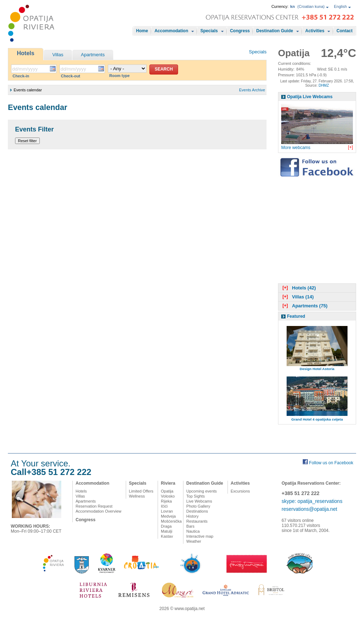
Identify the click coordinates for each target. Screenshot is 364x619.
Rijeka (166, 501)
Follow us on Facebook (331, 463)
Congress (240, 31)
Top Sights (195, 496)
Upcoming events (202, 491)
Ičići (164, 506)
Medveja (168, 516)
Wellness (137, 496)
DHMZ (324, 85)
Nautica (193, 531)
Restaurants (197, 521)
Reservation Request (94, 506)
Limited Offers (141, 491)
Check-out (71, 76)
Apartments (93, 55)
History (192, 516)
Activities (315, 31)
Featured (296, 316)
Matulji (167, 531)
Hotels (26, 53)
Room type (119, 76)
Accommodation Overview (99, 511)
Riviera (168, 483)
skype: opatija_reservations (312, 501)
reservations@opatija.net (309, 509)
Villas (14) (297, 297)
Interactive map (200, 536)
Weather (194, 541)
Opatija (167, 491)
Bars (190, 526)
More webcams (296, 148)
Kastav (167, 536)
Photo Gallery (198, 506)
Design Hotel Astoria (317, 369)
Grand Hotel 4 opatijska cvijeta (317, 419)
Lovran (167, 511)
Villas (58, 55)
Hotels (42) (298, 288)
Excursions (240, 491)
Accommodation (171, 31)
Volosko (168, 496)
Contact (344, 31)
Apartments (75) (304, 306)
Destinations (197, 511)
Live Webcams (199, 501)
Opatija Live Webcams (310, 97)
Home (142, 31)
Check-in (21, 76)
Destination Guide (275, 31)
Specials (209, 31)
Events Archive (252, 90)
